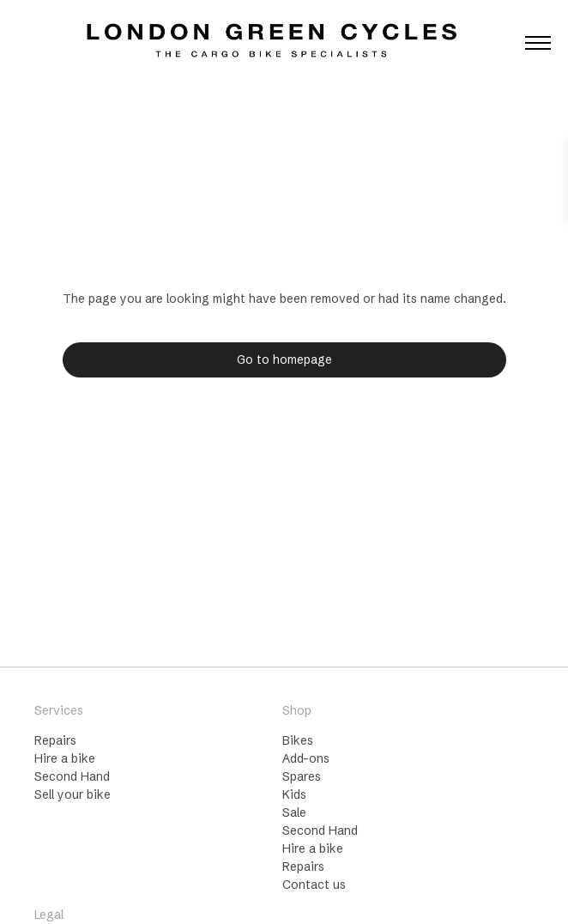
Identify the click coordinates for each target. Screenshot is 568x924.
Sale (294, 812)
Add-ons (306, 758)
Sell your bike (73, 794)
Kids (294, 794)
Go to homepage (284, 359)
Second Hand (72, 776)
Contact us (314, 885)
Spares (302, 776)
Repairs (55, 740)
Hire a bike (65, 758)
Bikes (298, 740)
